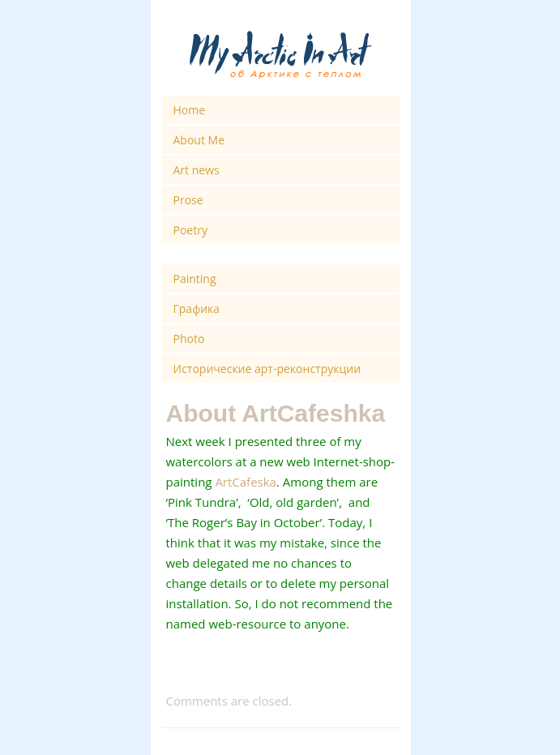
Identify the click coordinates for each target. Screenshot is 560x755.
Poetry (190, 230)
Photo (189, 339)
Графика (197, 309)
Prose (188, 200)
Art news (197, 170)
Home (190, 110)
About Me (199, 140)
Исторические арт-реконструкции (267, 369)
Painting (195, 279)
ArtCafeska (246, 482)
